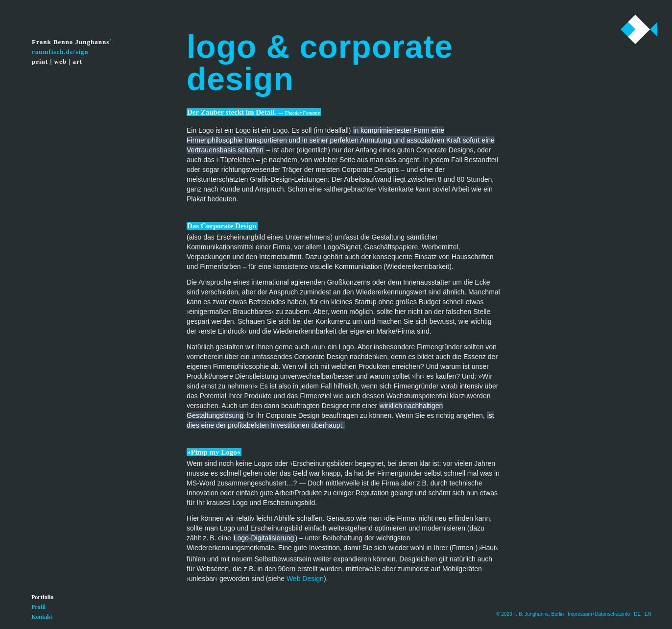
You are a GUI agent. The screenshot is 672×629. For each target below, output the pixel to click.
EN (648, 614)
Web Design (305, 579)
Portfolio (42, 597)
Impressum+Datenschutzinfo (599, 614)
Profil (38, 607)
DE (637, 614)
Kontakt (42, 617)
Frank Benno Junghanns (71, 42)
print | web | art (57, 61)
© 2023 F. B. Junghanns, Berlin (530, 614)
